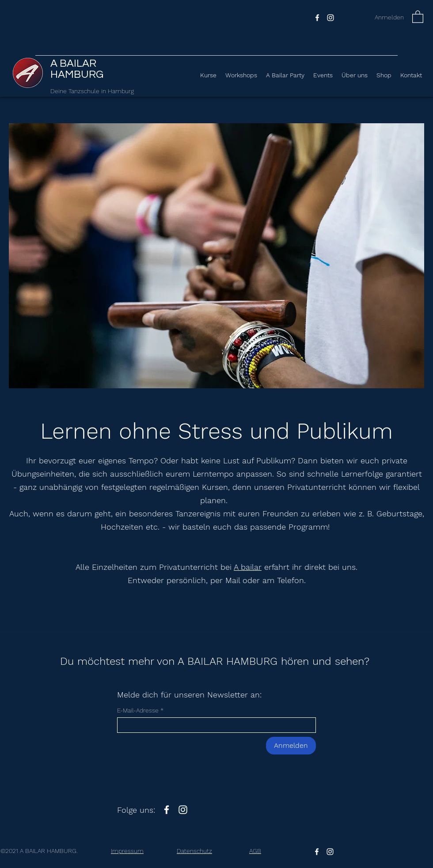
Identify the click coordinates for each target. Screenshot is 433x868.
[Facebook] (317, 18)
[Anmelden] (291, 746)
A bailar (248, 567)
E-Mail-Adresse (138, 710)
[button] (418, 16)
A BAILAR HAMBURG (78, 69)
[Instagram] (330, 18)
